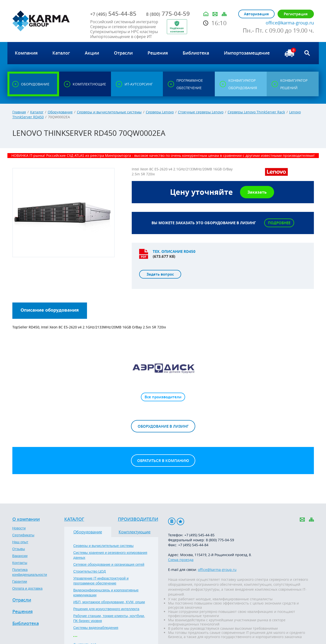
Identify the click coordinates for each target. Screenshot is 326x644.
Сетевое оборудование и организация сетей (109, 564)
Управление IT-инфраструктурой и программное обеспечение (101, 581)
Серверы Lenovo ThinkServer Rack (256, 112)
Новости (19, 528)
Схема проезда (181, 560)
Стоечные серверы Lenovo (201, 112)
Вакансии (20, 556)
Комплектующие (135, 532)
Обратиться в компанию (163, 461)
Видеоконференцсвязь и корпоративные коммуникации (106, 593)
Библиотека (26, 624)
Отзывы (19, 549)
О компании (26, 519)
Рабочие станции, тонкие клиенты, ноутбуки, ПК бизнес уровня (109, 618)
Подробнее (279, 223)
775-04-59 (168, 14)
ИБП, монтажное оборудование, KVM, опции (109, 602)
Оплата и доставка (27, 588)
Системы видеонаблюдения (96, 628)
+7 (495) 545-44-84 (193, 545)
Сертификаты (23, 535)
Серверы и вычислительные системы (109, 112)
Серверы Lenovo (160, 112)
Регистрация (296, 14)
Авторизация (256, 14)
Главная (19, 112)
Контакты (20, 563)
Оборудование (60, 112)
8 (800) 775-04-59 (220, 540)
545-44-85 (113, 14)
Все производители (163, 397)
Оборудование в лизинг (163, 426)
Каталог (37, 112)
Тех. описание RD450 (174, 252)
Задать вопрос (160, 274)
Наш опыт (20, 542)
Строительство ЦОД (90, 571)
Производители (138, 519)
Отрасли (22, 600)
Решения (22, 612)
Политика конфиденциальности (30, 572)
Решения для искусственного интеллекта (106, 609)
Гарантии (20, 582)
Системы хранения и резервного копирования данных (110, 555)
